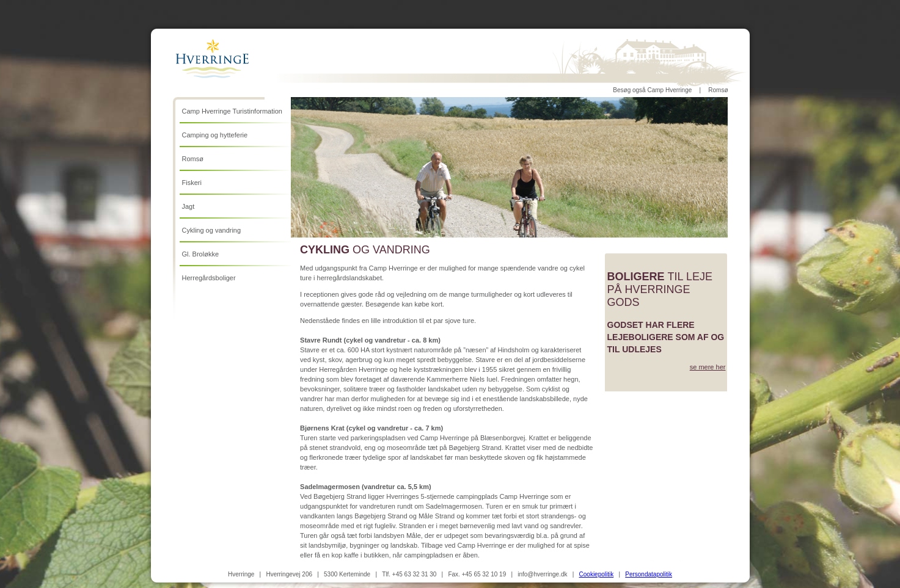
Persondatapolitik (649, 574)
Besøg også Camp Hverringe (652, 90)
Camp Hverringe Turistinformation (232, 111)
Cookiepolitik (597, 574)
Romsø (718, 90)
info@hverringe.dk (542, 574)
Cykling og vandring (212, 230)
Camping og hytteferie (215, 135)
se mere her (708, 367)
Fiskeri (192, 183)
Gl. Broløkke (201, 254)
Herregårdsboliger (209, 278)
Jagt (188, 206)
